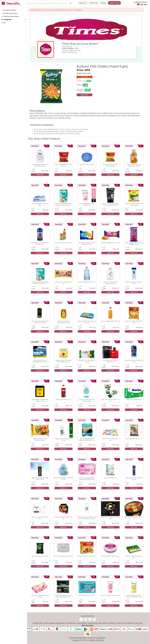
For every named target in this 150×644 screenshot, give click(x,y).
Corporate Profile (38, 623)
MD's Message (60, 623)
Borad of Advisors (82, 623)
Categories (7, 20)
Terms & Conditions (128, 623)
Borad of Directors (71, 623)
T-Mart (4, 23)
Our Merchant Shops (9, 13)
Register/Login (114, 3)
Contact (104, 3)
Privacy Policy (138, 623)
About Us (83, 3)
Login (36, 10)
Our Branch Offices (9, 10)
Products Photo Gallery (10, 16)
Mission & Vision (93, 623)
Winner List (94, 3)
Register (79, 10)
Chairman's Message (49, 623)
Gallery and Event (104, 623)
